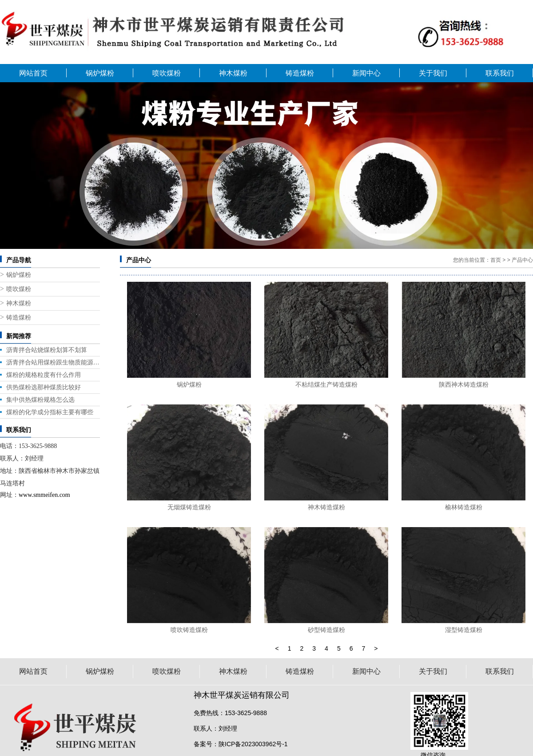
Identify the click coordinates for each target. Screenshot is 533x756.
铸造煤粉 (300, 73)
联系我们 (500, 73)
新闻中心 (366, 73)
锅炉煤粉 (100, 73)
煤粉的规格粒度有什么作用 (44, 375)
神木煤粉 (233, 73)
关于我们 (433, 73)
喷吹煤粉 (167, 73)
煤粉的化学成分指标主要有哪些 (50, 412)
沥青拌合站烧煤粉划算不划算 (47, 350)
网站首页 (33, 73)
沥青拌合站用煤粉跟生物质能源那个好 (53, 362)
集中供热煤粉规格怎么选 (40, 400)
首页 (496, 260)
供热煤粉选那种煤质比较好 (44, 387)
